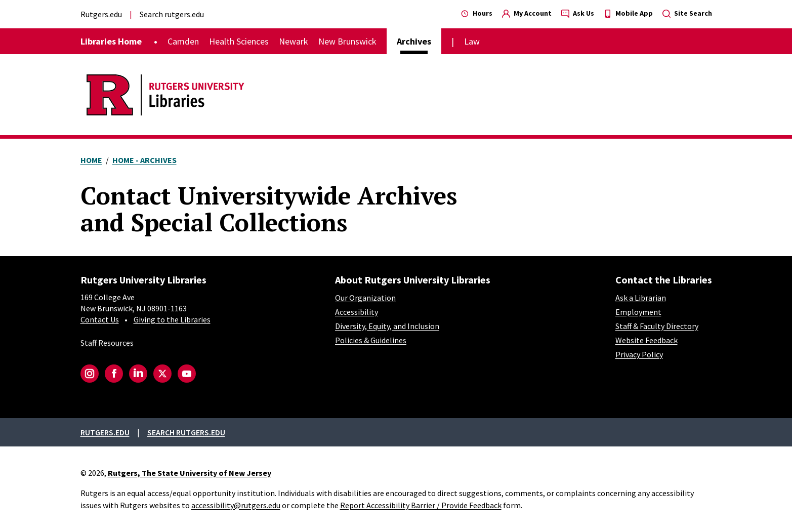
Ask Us (578, 13)
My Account (527, 13)
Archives (414, 41)
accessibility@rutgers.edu (236, 505)
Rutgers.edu (101, 14)
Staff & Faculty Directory (657, 326)
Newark (294, 41)
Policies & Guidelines (371, 340)
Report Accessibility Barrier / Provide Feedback (421, 505)
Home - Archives (144, 160)
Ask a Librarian (641, 298)
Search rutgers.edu (172, 14)
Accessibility (357, 312)
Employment (638, 312)
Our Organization (365, 298)
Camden (183, 41)
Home (91, 160)
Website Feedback (647, 340)
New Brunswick (347, 41)
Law (472, 41)
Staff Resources (107, 343)
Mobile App (628, 13)
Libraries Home (111, 41)
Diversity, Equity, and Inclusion (387, 326)
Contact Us (100, 319)
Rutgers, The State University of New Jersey (190, 473)
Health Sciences (239, 41)
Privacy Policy (639, 354)
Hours (477, 13)
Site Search (687, 13)
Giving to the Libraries (172, 319)
